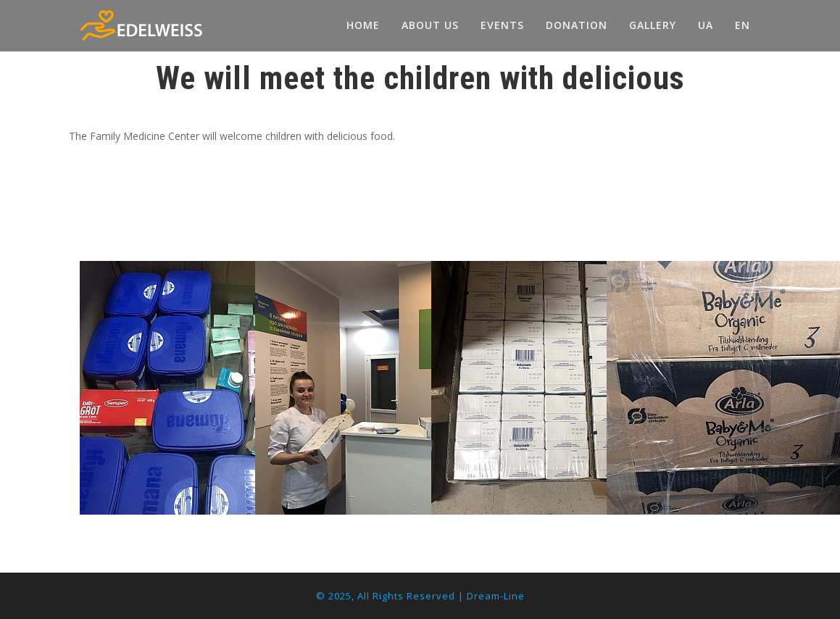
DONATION (577, 25)
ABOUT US (430, 25)
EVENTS (502, 25)
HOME (363, 25)
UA (706, 25)
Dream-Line (496, 596)
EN (743, 25)
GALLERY (653, 25)
